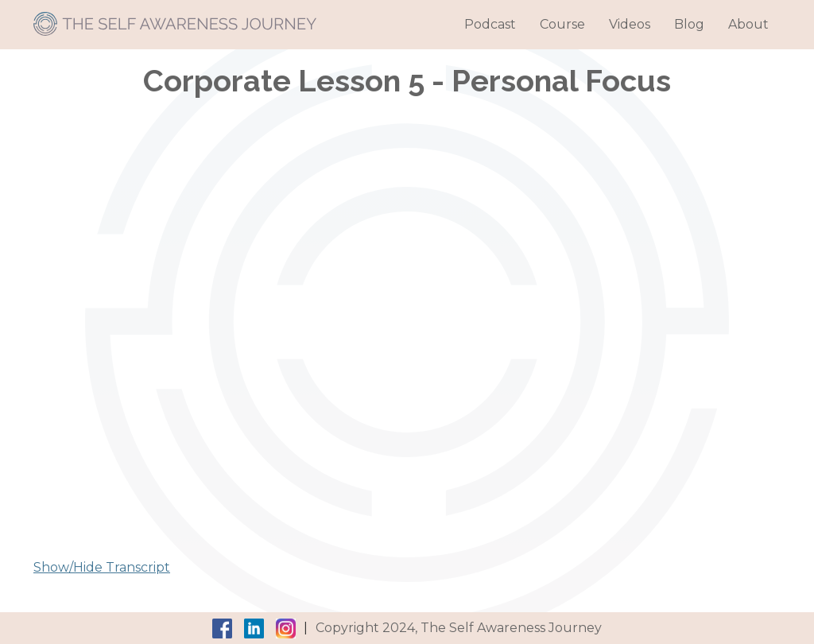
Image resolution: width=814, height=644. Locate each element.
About (748, 24)
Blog (689, 24)
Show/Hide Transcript (102, 567)
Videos (630, 24)
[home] (175, 18)
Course (562, 24)
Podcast (490, 24)
